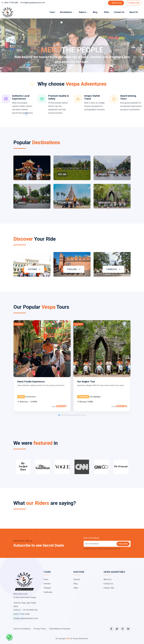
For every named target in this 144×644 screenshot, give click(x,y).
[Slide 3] (74, 69)
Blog (96, 12)
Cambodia (48, 592)
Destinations (67, 12)
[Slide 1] (65, 69)
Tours (52, 12)
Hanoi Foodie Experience (31, 382)
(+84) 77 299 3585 (10, 3)
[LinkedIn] (128, 629)
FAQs (107, 12)
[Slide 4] (79, 69)
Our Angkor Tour (86, 382)
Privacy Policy (40, 629)
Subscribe (123, 544)
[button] (59, 415)
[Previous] (11, 45)
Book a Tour (116, 3)
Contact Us (119, 12)
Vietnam (47, 584)
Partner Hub (133, 3)
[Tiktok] (117, 629)
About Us (108, 579)
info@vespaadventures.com (33, 3)
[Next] (133, 45)
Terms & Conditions (22, 629)
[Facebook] (111, 629)
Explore (83, 12)
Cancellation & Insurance (60, 629)
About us (134, 12)
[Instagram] (123, 629)
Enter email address (91, 538)
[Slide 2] (70, 69)
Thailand (47, 588)
